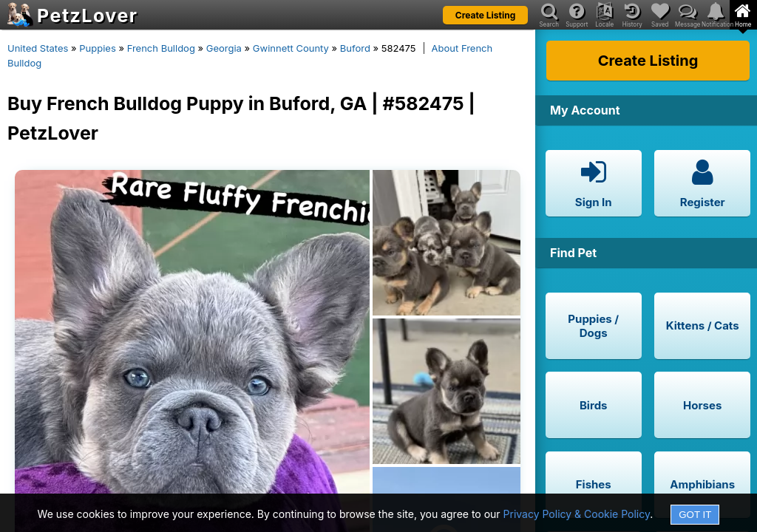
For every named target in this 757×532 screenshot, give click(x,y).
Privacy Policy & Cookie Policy (577, 514)
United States (38, 48)
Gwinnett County (291, 48)
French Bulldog (161, 48)
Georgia (224, 48)
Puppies (98, 48)
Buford (355, 48)
